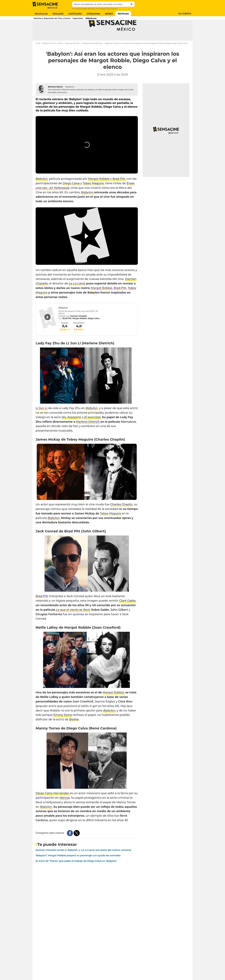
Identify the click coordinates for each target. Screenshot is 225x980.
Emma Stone (63, 727)
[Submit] (132, 4)
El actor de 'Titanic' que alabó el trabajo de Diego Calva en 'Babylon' (76, 873)
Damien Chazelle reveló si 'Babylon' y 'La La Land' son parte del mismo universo (83, 862)
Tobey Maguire (93, 196)
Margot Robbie (99, 191)
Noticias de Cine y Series (53, 56)
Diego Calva (71, 196)
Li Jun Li (41, 420)
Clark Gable (127, 613)
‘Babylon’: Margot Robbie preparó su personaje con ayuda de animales (78, 868)
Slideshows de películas (92, 56)
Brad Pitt (118, 191)
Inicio (38, 56)
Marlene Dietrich (88, 434)
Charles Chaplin (121, 517)
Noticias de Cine (73, 56)
